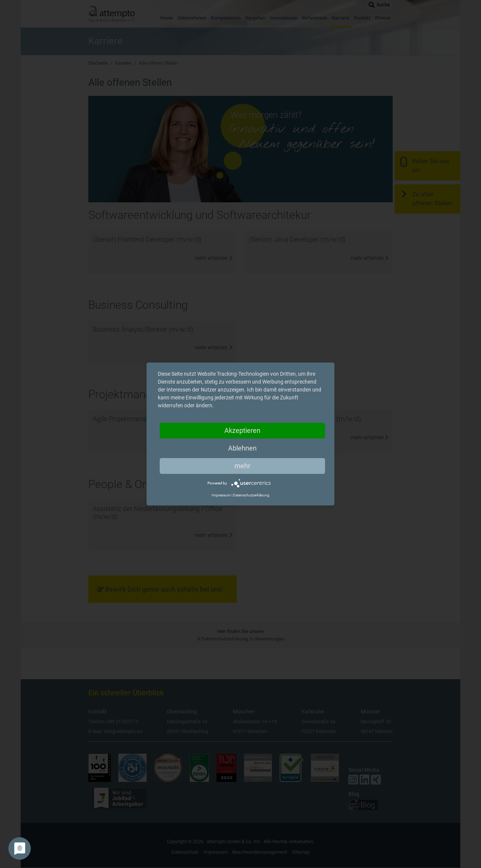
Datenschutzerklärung (251, 495)
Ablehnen (242, 448)
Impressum (221, 495)
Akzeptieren (242, 430)
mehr (242, 466)
